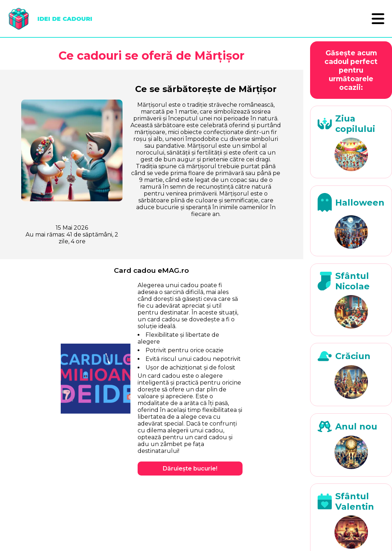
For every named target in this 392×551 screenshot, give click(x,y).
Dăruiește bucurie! (190, 469)
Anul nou (356, 426)
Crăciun (353, 356)
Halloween (360, 203)
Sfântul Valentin (355, 501)
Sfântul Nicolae (352, 281)
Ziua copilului (355, 124)
